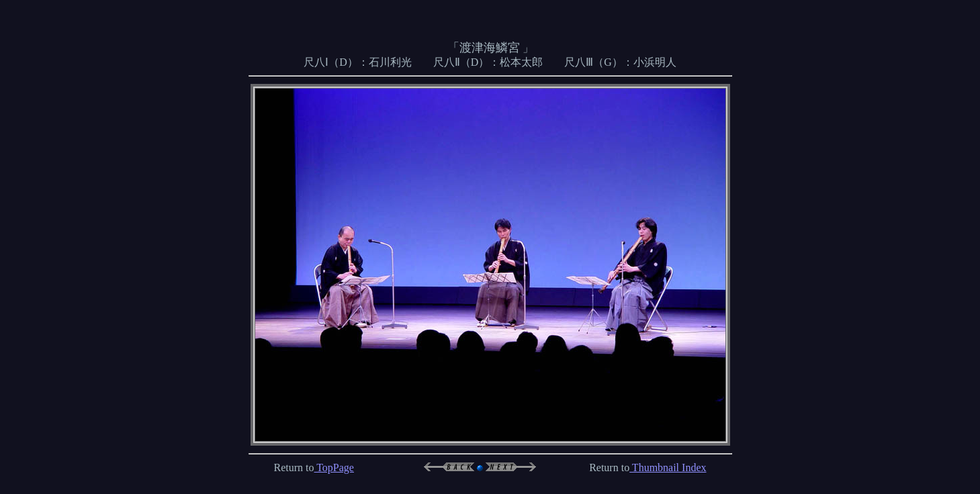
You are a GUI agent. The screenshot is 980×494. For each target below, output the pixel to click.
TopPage (334, 462)
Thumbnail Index (668, 462)
